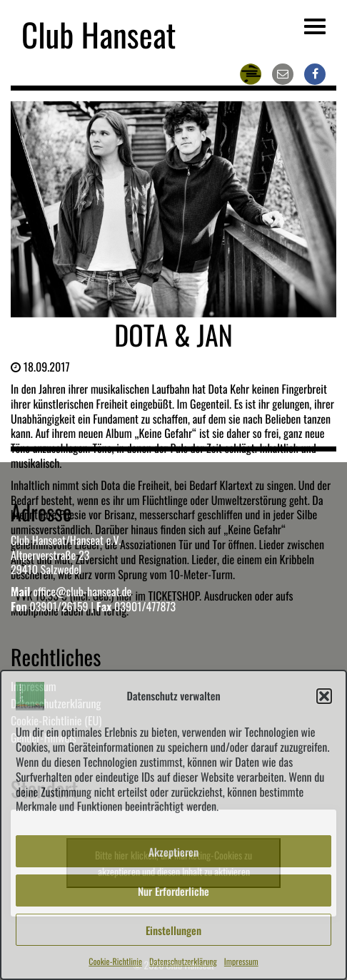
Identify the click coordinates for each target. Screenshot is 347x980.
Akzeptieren (173, 852)
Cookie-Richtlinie (115, 962)
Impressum (241, 962)
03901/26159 (59, 606)
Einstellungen (173, 930)
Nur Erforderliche (173, 891)
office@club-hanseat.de (82, 591)
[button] (324, 696)
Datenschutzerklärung (183, 962)
